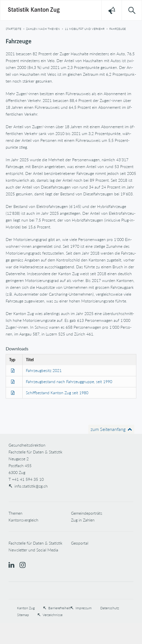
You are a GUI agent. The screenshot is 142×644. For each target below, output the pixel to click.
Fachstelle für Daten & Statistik (35, 543)
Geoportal (80, 543)
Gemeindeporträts (87, 513)
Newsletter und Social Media (33, 550)
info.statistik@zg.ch (31, 486)
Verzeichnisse (53, 615)
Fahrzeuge (118, 29)
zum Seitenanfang (108, 429)
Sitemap (23, 615)
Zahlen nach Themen (43, 29)
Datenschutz (110, 608)
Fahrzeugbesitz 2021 (44, 370)
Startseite (13, 29)
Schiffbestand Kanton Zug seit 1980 (57, 393)
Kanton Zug (26, 608)
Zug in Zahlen (83, 520)
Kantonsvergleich (23, 520)
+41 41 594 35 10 (28, 479)
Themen (15, 513)
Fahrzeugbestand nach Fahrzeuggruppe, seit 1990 (69, 382)
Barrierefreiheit (59, 608)
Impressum (84, 608)
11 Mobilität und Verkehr (85, 29)
